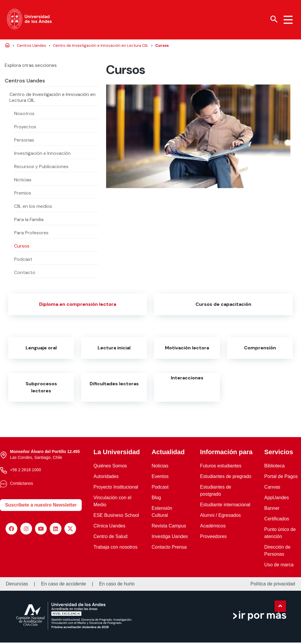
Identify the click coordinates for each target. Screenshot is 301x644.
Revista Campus (169, 527)
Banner (272, 510)
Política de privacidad (273, 585)
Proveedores (214, 538)
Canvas (272, 488)
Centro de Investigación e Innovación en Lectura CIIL (52, 99)
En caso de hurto (117, 585)
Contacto (25, 274)
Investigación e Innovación (42, 155)
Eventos (160, 478)
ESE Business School (116, 517)
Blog (156, 499)
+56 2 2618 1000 (26, 472)
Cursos (22, 247)
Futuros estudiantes (221, 467)
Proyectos (25, 128)
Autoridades (106, 478)
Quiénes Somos (110, 467)
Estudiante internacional (225, 506)
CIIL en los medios (33, 208)
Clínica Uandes (109, 527)
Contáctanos (22, 485)
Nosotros (24, 115)
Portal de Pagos (281, 478)
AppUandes (277, 499)
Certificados (277, 520)
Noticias (23, 181)
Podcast (23, 261)
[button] (280, 606)
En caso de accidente (64, 585)
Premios (23, 194)
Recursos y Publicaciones (41, 168)
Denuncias (17, 585)
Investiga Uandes (170, 538)
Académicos (213, 527)
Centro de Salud (111, 538)
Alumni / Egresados (221, 517)
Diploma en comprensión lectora (78, 306)
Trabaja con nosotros (116, 548)
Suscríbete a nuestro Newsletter (41, 506)
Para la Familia (29, 221)
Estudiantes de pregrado (226, 478)
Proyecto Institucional (116, 488)
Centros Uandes (25, 82)
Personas (24, 141)
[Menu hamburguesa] (288, 20)
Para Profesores (31, 234)
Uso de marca (279, 566)
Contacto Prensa (169, 548)
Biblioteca (274, 467)
